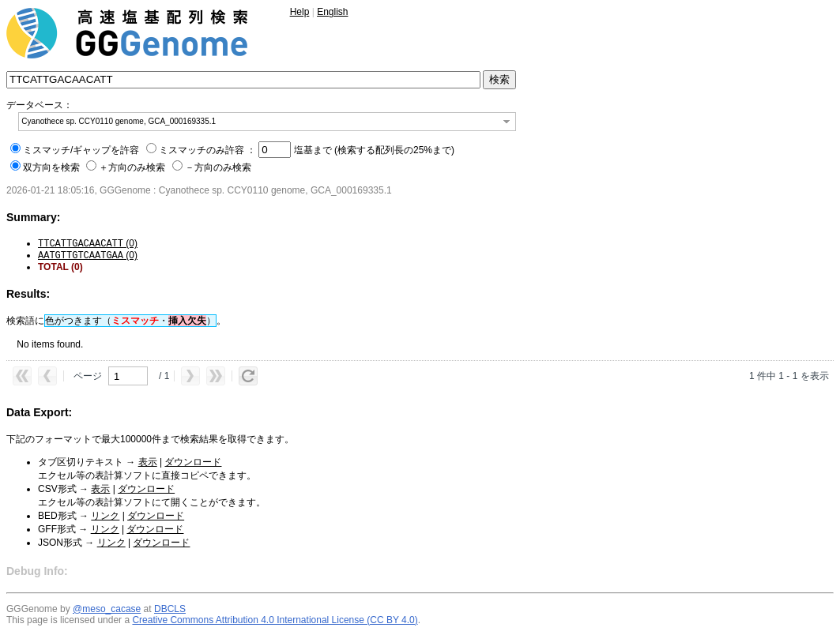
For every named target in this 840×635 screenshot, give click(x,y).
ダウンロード (193, 462)
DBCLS (170, 609)
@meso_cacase (107, 609)
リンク (105, 516)
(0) (88, 243)
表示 (148, 462)
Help (300, 12)
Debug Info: (37, 571)
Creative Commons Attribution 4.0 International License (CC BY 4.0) (275, 620)
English (332, 12)
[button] (507, 122)
